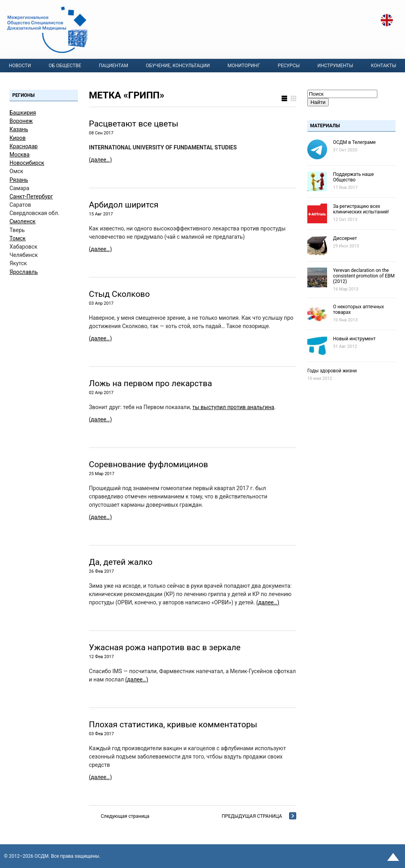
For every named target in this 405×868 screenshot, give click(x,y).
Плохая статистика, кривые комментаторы (173, 725)
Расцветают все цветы (134, 124)
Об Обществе (65, 66)
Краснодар (24, 146)
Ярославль (24, 272)
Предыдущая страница (252, 816)
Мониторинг (244, 66)
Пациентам (114, 66)
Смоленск (23, 221)
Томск (18, 238)
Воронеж (21, 121)
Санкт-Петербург (31, 196)
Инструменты (335, 66)
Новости (20, 66)
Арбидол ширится (124, 205)
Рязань (19, 180)
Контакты (384, 66)
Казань (19, 129)
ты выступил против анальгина (233, 407)
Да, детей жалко (121, 562)
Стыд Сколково (119, 294)
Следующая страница (125, 816)
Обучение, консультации (178, 66)
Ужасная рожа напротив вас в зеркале (165, 647)
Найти (318, 102)
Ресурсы (289, 66)
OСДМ (42, 856)
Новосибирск (27, 163)
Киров (18, 138)
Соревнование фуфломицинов (149, 464)
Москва (20, 155)
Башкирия (23, 113)
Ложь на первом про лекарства (150, 383)
